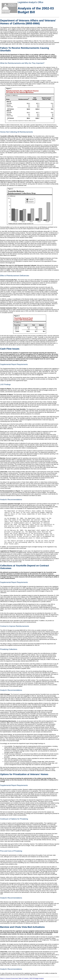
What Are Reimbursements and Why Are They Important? (22, 63)
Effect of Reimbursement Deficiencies (15, 276)
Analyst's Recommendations (11, 500)
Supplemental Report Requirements (14, 364)
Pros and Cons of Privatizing (11, 851)
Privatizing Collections (9, 649)
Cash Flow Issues (10, 349)
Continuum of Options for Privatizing (14, 819)
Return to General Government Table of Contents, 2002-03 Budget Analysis (22, 978)
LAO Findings (5, 384)
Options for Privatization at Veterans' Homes (24, 774)
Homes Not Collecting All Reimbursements (17, 132)
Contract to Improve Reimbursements (15, 626)
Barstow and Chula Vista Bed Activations (22, 927)
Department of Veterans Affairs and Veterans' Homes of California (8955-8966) (28, 22)
